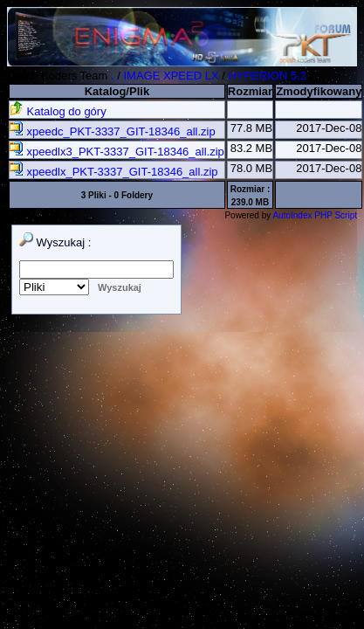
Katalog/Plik (117, 91)
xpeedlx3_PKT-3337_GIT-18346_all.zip (117, 152)
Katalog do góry (58, 111)
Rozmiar (250, 91)
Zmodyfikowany (319, 91)
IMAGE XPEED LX (171, 76)
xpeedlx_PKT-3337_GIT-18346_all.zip (114, 172)
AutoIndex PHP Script (315, 215)
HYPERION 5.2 (267, 76)
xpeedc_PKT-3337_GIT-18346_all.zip (113, 131)
